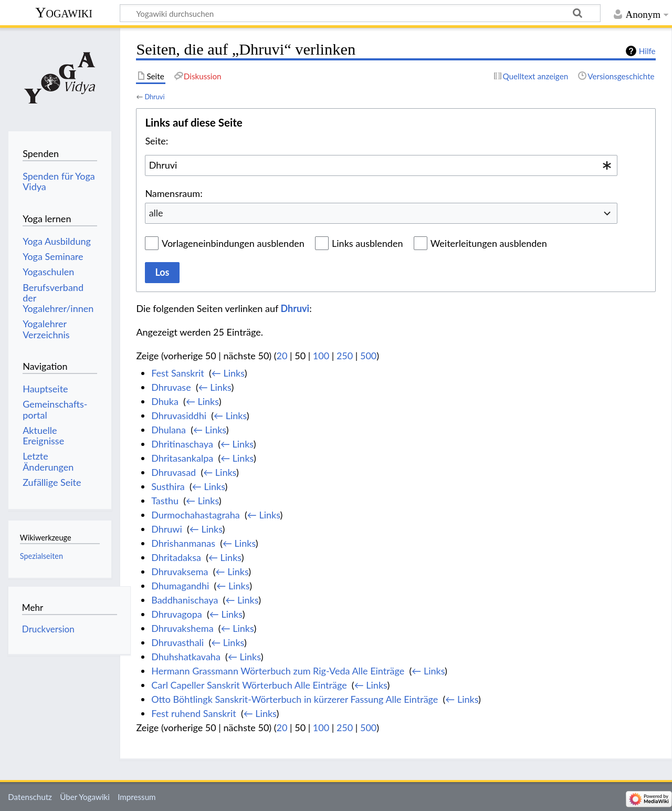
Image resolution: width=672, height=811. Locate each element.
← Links (228, 373)
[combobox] (381, 165)
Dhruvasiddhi (179, 415)
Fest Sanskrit (178, 373)
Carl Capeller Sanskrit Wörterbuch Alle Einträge (249, 685)
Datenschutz (30, 797)
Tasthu (165, 501)
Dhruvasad (174, 472)
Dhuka (165, 401)
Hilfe (647, 51)
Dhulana (169, 430)
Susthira (168, 486)
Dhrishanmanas (183, 543)
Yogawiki (64, 12)
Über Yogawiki (85, 797)
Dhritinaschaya (182, 444)
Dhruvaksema (180, 571)
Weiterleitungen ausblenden (489, 243)
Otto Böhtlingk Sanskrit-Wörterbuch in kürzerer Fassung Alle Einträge (295, 699)
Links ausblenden (367, 243)
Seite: (156, 141)
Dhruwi (167, 529)
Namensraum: (174, 193)
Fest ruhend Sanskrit (194, 713)
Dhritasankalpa (182, 458)
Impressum (137, 797)
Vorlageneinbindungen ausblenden (233, 243)
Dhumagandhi (180, 586)
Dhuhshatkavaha (186, 657)
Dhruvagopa (177, 614)
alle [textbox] (156, 213)
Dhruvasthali (177, 642)
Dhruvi (154, 97)
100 (321, 356)
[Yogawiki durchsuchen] (360, 13)
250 (345, 356)
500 (368, 356)
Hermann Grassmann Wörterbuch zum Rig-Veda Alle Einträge (278, 671)
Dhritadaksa (176, 557)
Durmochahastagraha (196, 515)
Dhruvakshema (182, 628)
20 (282, 356)
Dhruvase (171, 387)
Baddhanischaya (185, 600)
